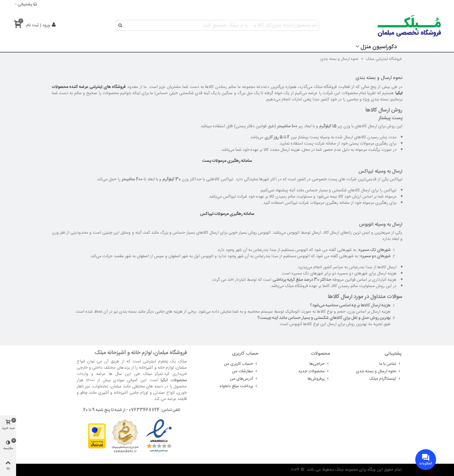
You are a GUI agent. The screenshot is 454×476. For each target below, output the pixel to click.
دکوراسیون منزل (379, 47)
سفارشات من (245, 371)
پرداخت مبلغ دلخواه (239, 386)
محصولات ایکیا (174, 380)
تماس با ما (390, 364)
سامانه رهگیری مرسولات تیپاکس (227, 214)
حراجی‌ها (320, 364)
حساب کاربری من (241, 364)
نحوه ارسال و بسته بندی (379, 371)
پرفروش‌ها (319, 379)
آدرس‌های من (244, 379)
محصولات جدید (314, 371)
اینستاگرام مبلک (385, 379)
